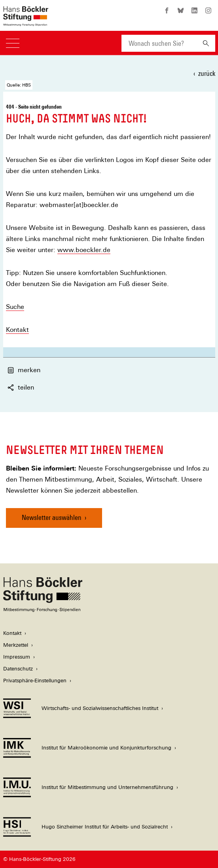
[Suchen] (206, 43)
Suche (15, 307)
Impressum (17, 657)
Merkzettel (16, 645)
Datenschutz (18, 669)
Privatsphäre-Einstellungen (35, 681)
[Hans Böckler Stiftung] (43, 610)
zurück (207, 73)
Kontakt (17, 330)
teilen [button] (21, 387)
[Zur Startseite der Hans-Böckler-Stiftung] (26, 22)
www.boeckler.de (84, 250)
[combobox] (159, 43)
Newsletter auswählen (52, 517)
